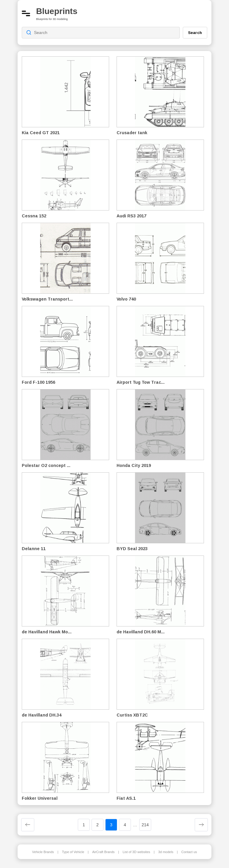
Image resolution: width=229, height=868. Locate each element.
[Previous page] (28, 825)
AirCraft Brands (103, 852)
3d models (166, 852)
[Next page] (201, 825)
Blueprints (57, 11)
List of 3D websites (136, 852)
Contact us (189, 852)
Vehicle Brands (43, 852)
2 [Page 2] (98, 825)
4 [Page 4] (125, 825)
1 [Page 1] (84, 825)
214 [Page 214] (145, 825)
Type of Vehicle (73, 852)
